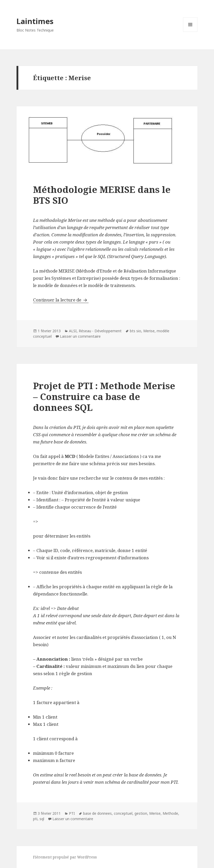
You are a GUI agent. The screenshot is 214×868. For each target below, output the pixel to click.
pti (35, 819)
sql (42, 819)
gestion (141, 813)
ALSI (73, 331)
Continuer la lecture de (61, 300)
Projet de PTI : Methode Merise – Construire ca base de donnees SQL (104, 397)
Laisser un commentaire (80, 336)
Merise (149, 331)
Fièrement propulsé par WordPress (65, 857)
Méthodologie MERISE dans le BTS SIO (102, 195)
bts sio (136, 331)
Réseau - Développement (100, 331)
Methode (170, 813)
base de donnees (97, 813)
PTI (72, 813)
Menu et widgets (190, 32)
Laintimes (35, 21)
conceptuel (123, 813)
